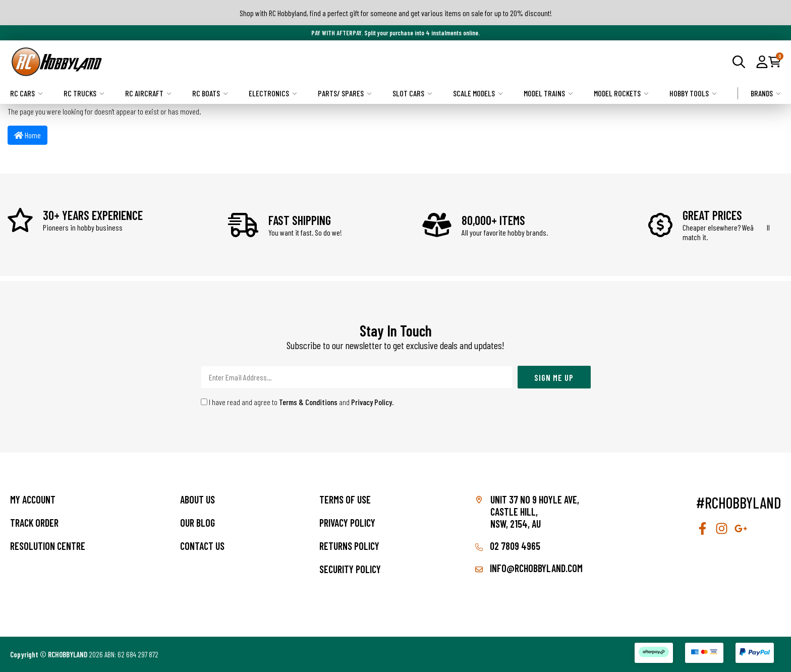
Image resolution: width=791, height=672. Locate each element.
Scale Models (478, 93)
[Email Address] (357, 377)
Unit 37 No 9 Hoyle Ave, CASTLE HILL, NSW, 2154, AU (535, 512)
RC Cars (26, 93)
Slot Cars (412, 93)
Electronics (273, 93)
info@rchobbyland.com (529, 568)
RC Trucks (84, 93)
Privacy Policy (372, 402)
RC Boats (210, 93)
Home (27, 135)
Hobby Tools (693, 93)
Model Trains (548, 93)
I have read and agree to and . (297, 402)
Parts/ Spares (345, 93)
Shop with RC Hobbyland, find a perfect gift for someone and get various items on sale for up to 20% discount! (396, 13)
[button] (762, 62)
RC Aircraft (148, 93)
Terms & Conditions (308, 402)
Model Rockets (621, 93)
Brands (766, 93)
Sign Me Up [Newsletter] (554, 377)
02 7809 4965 (508, 546)
